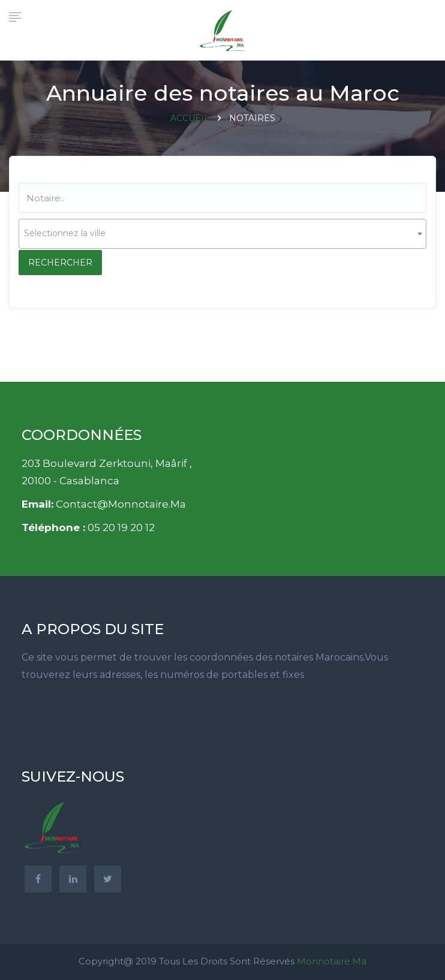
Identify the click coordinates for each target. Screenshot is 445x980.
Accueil (190, 118)
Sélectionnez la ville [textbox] (65, 233)
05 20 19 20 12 (121, 527)
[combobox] (222, 234)
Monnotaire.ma (332, 961)
